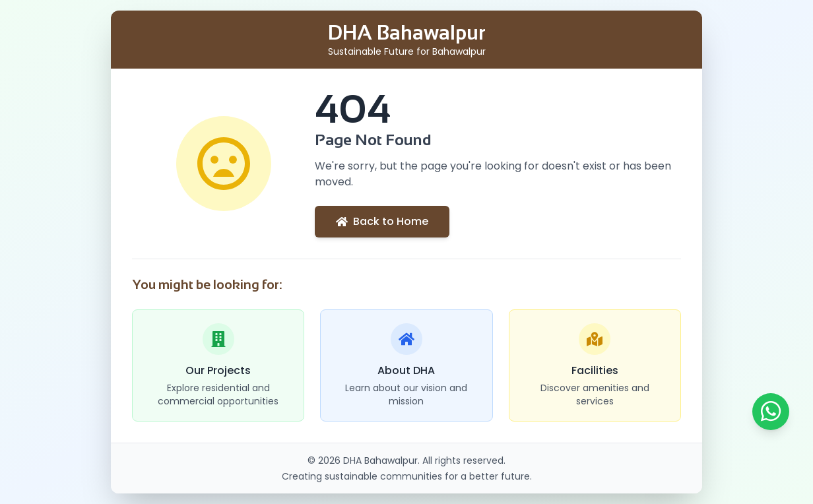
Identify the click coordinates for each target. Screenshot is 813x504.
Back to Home (382, 221)
